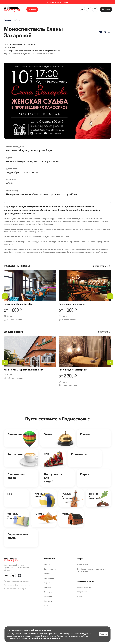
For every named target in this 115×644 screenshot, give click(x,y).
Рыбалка (39, 514)
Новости (48, 601)
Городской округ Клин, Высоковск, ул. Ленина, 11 (33, 54)
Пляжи (85, 434)
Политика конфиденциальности (17, 585)
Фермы (66, 514)
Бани (10, 494)
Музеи (47, 454)
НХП (46, 606)
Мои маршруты (84, 587)
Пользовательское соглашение (17, 581)
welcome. (11, 559)
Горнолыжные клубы (18, 536)
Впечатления (17, 434)
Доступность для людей (53, 478)
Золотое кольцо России (58, 2)
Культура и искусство (67, 496)
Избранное (82, 592)
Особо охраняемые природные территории (91, 570)
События (17, 20)
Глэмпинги (79, 454)
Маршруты (49, 587)
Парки (85, 474)
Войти (80, 596)
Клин (13, 47)
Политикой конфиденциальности (44, 638)
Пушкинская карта (16, 476)
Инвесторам (82, 564)
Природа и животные (94, 496)
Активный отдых (40, 495)
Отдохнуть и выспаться (13, 516)
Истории (48, 596)
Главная (7, 20)
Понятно (104, 634)
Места (47, 564)
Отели (48, 434)
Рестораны (15, 454)
